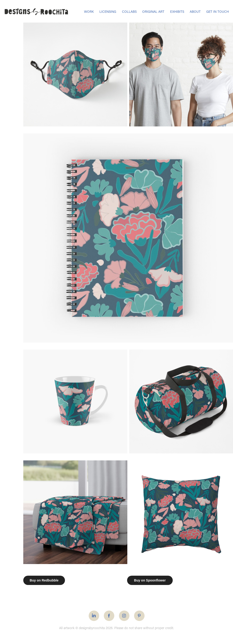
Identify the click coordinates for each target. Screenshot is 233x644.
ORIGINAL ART (153, 12)
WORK (89, 12)
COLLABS (129, 12)
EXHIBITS (177, 12)
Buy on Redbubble (44, 580)
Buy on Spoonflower (150, 580)
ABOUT (195, 12)
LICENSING (108, 12)
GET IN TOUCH (218, 12)
